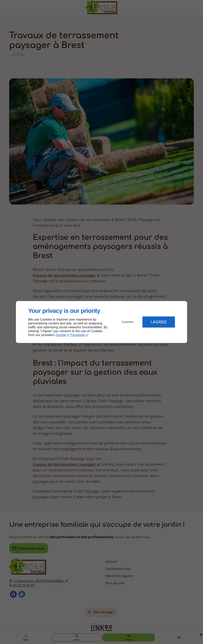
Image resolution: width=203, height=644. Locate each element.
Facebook (78, 335)
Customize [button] (128, 322)
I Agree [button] (159, 322)
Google (61, 335)
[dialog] (101, 322)
